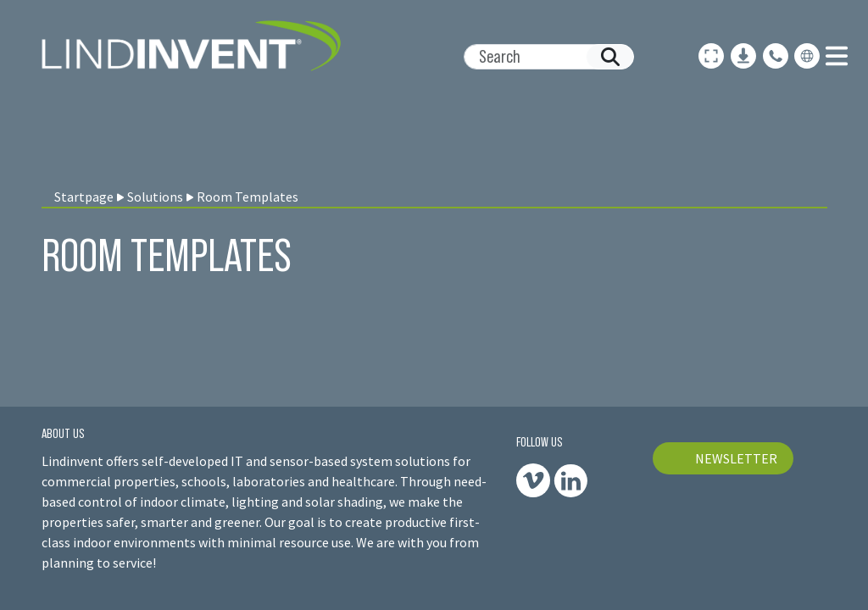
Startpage (84, 197)
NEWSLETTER (736, 458)
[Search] (542, 57)
